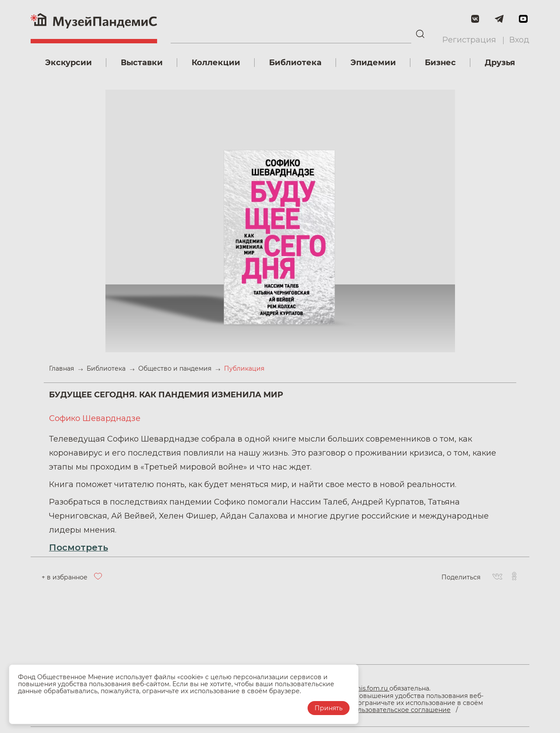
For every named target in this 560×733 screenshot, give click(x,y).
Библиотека (295, 63)
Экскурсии (68, 63)
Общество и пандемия (176, 368)
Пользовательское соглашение (400, 710)
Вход (519, 40)
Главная (62, 368)
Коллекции (216, 63)
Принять (329, 708)
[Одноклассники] (514, 577)
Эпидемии (373, 63)
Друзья (500, 63)
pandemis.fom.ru (362, 688)
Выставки (142, 63)
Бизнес (440, 63)
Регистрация (469, 40)
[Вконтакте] (497, 577)
